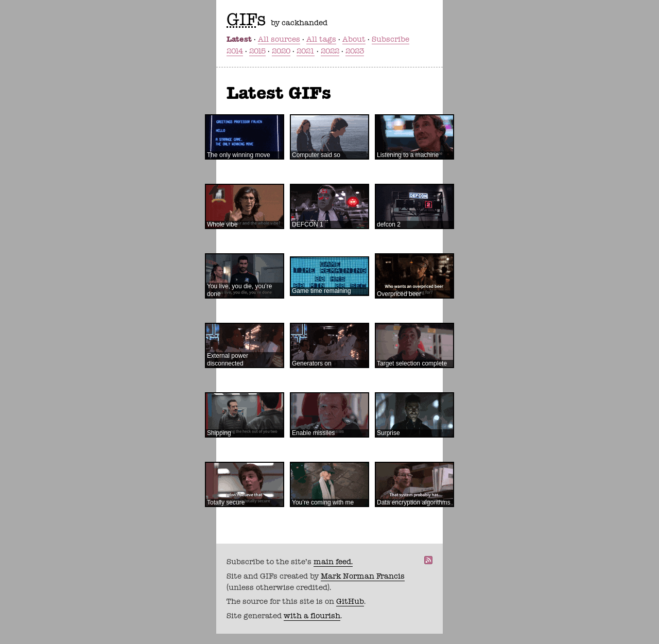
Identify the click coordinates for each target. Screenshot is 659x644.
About (354, 39)
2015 (257, 51)
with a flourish (312, 616)
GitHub (350, 601)
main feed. (333, 562)
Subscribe (391, 39)
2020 (281, 51)
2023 (355, 51)
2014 (235, 51)
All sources (279, 39)
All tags (321, 39)
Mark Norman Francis (363, 576)
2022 (330, 51)
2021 (306, 51)
